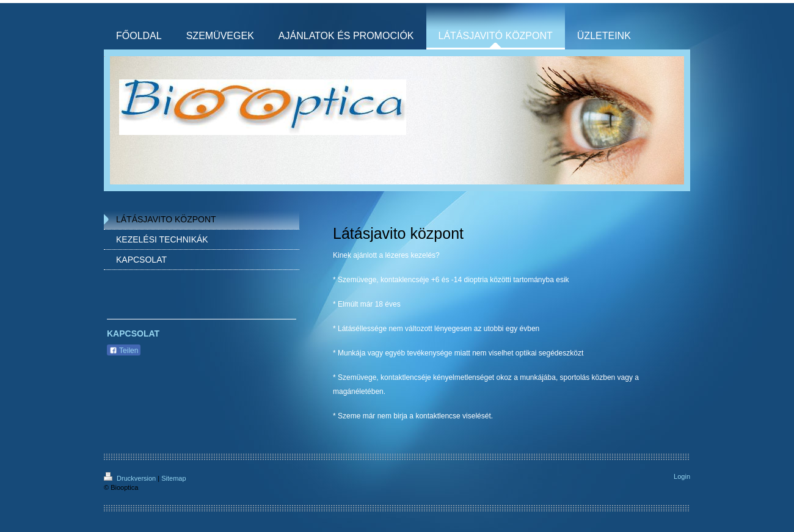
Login (682, 476)
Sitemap (173, 478)
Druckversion (131, 478)
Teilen (124, 351)
